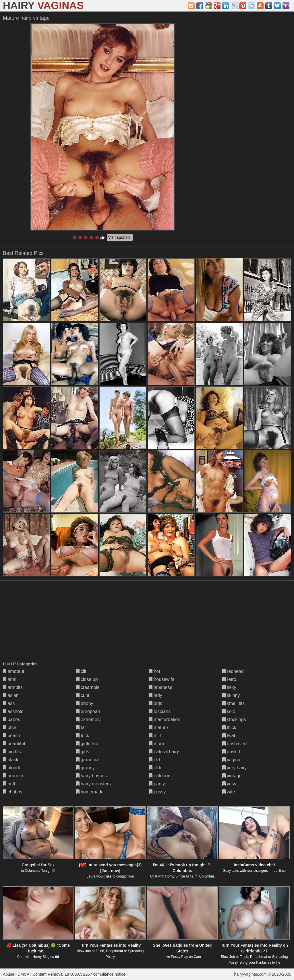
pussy (157, 792)
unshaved (235, 744)
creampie (88, 687)
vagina (231, 760)
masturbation (165, 719)
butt (9, 784)
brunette (14, 776)
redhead (233, 671)
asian (11, 695)
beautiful (14, 744)
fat (81, 728)
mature (158, 728)
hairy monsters (93, 784)
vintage (232, 776)
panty (157, 784)
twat (229, 736)
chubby (13, 792)
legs (156, 703)
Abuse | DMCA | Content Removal (33, 974)
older (156, 768)
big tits (12, 752)
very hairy (235, 768)
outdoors (160, 776)
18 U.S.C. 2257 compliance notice (95, 974)
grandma (88, 760)
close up (87, 679)
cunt (83, 695)
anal (10, 679)
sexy (229, 687)
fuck (83, 736)
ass (9, 703)
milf (155, 736)
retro (229, 679)
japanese (161, 687)
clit (81, 671)
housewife (162, 679)
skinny (231, 695)
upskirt (231, 752)
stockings (234, 719)
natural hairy (164, 752)
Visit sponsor (120, 237)
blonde (12, 768)
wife (229, 792)
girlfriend (87, 744)
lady (156, 695)
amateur (14, 671)
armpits (13, 687)
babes (11, 719)
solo (229, 711)
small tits (234, 703)
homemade (90, 792)
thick (229, 728)
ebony (85, 703)
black (11, 760)
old (154, 760)
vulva (230, 784)
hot (155, 671)
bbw (9, 728)
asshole (13, 711)
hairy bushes (91, 776)
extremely (88, 719)
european (88, 711)
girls (83, 752)
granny (85, 768)
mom (156, 744)
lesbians (160, 711)
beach (11, 736)
